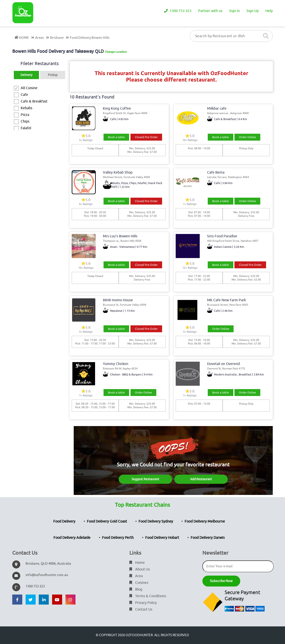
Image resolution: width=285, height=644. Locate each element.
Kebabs (26, 108)
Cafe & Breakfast (34, 101)
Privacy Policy (143, 603)
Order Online (247, 137)
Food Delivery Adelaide (72, 538)
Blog (136, 589)
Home (137, 563)
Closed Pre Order (146, 137)
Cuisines (139, 583)
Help (269, 11)
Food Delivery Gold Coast (107, 521)
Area (136, 576)
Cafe (24, 95)
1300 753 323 (178, 11)
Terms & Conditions (148, 596)
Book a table (116, 137)
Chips (25, 121)
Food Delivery (64, 521)
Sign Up (253, 11)
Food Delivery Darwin (208, 538)
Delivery (26, 75)
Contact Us (141, 609)
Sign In (234, 11)
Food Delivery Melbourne (205, 521)
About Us (140, 569)
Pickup (53, 75)
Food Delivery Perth (118, 538)
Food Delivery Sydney (156, 521)
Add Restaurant (201, 479)
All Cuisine (29, 88)
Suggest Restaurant (145, 479)
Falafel (26, 128)
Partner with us (210, 11)
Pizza (25, 115)
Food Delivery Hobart (162, 538)
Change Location (116, 52)
